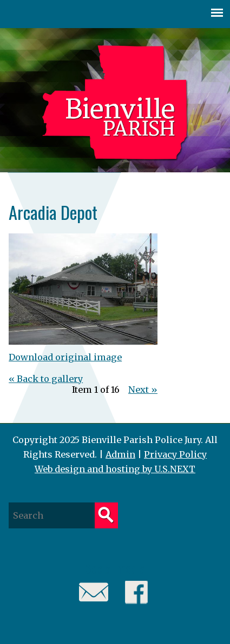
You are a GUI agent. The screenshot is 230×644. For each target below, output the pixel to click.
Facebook (137, 592)
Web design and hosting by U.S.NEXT (115, 469)
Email (94, 592)
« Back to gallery (46, 379)
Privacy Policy (175, 454)
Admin (120, 454)
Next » (143, 390)
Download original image (65, 357)
